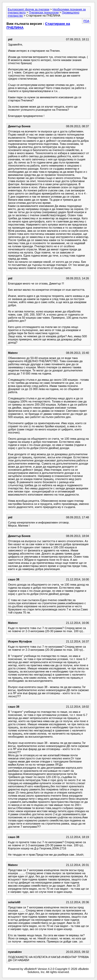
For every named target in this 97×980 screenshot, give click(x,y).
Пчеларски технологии (44, 12)
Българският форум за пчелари (29, 9)
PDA (86, 21)
